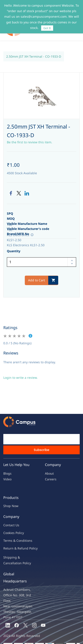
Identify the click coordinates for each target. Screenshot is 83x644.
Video (7, 470)
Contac (8, 516)
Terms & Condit (15, 531)
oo (7, 524)
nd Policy (31, 539)
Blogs (7, 464)
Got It (47, 28)
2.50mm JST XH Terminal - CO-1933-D (34, 47)
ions (29, 531)
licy (21, 524)
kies (12, 524)
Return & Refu (14, 539)
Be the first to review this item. (30, 133)
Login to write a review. (20, 368)
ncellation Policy (19, 554)
